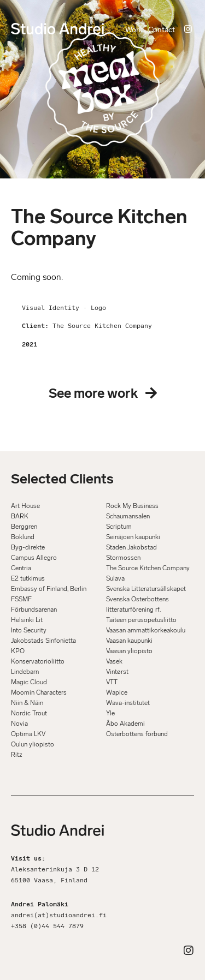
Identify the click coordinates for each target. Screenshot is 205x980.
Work (134, 30)
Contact (162, 30)
